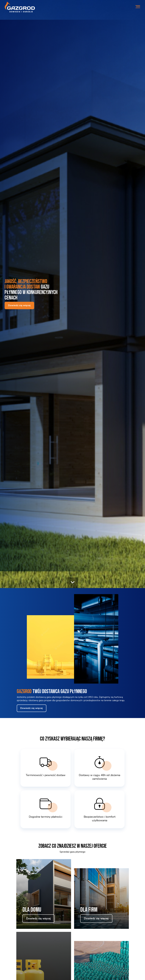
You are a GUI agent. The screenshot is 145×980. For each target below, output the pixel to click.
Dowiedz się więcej (19, 305)
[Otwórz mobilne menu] (138, 7)
